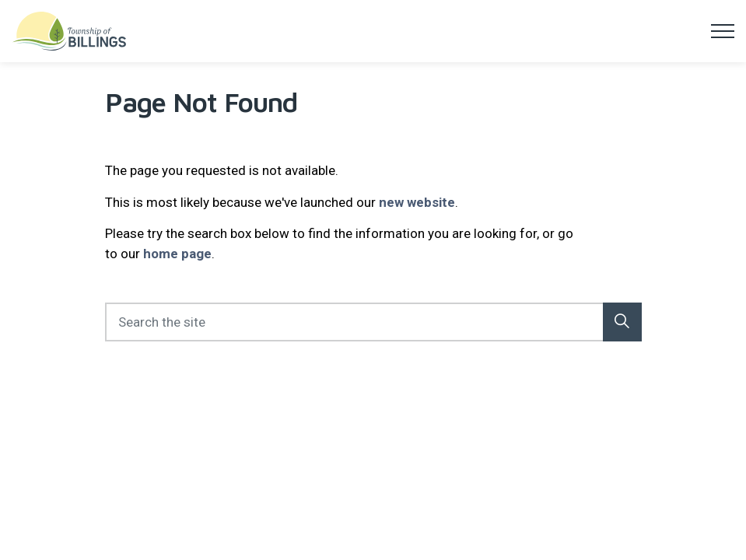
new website (417, 202)
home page (177, 254)
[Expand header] (723, 31)
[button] (622, 322)
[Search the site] (373, 322)
